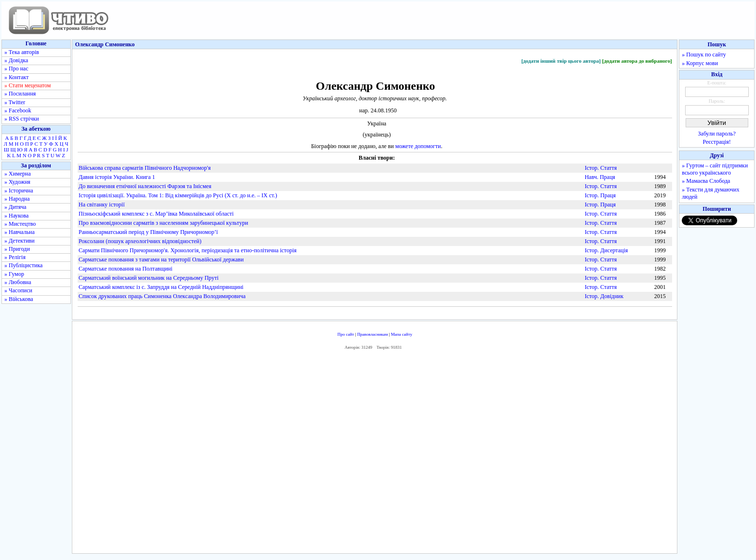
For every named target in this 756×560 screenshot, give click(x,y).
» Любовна (18, 282)
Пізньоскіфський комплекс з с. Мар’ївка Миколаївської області (156, 214)
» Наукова (16, 216)
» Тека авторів (22, 52)
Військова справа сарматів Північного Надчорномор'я (145, 168)
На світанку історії (102, 205)
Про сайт (346, 334)
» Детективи (20, 241)
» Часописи (18, 290)
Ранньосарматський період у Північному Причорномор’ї (148, 232)
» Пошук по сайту (704, 55)
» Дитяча (15, 207)
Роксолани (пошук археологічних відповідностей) (140, 241)
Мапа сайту (402, 334)
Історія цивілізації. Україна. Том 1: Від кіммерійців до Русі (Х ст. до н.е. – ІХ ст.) (178, 195)
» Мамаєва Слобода (706, 181)
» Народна (17, 199)
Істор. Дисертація (607, 250)
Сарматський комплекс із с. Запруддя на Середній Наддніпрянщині (161, 287)
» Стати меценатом (27, 85)
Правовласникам (373, 334)
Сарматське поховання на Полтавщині (126, 269)
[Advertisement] (375, 454)
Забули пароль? (717, 134)
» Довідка (16, 60)
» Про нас (16, 68)
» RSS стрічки (22, 119)
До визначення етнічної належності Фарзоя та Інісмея (145, 186)
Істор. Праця (600, 195)
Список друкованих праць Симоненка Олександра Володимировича (162, 296)
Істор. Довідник (604, 296)
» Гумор (14, 274)
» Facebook (18, 110)
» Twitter (15, 102)
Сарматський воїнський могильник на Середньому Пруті (148, 278)
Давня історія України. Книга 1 (117, 177)
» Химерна (18, 174)
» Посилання (20, 94)
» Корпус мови (700, 63)
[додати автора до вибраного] (637, 61)
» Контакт (16, 77)
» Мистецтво (20, 224)
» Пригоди (17, 249)
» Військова (19, 299)
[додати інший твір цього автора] (561, 61)
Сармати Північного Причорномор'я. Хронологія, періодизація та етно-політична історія (188, 250)
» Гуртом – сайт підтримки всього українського (715, 169)
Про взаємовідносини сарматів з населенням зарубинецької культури (163, 223)
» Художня (17, 182)
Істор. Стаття (601, 168)
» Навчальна (20, 232)
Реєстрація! (717, 142)
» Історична (19, 191)
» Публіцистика (23, 265)
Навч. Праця (600, 177)
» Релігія (15, 257)
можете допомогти (418, 146)
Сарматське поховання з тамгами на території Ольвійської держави (161, 260)
